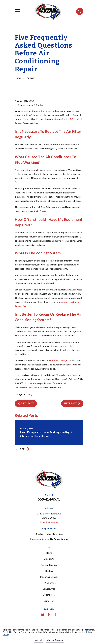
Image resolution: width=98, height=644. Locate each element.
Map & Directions (49, 522)
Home (49, 553)
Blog (30, 394)
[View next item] (28, 449)
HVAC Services (49, 583)
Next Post (72, 403)
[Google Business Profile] (43, 614)
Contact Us (49, 601)
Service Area (49, 589)
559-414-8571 (49, 499)
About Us (49, 559)
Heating (49, 571)
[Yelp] (49, 614)
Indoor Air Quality (49, 577)
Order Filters (49, 595)
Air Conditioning (49, 565)
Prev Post (26, 403)
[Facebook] (55, 614)
